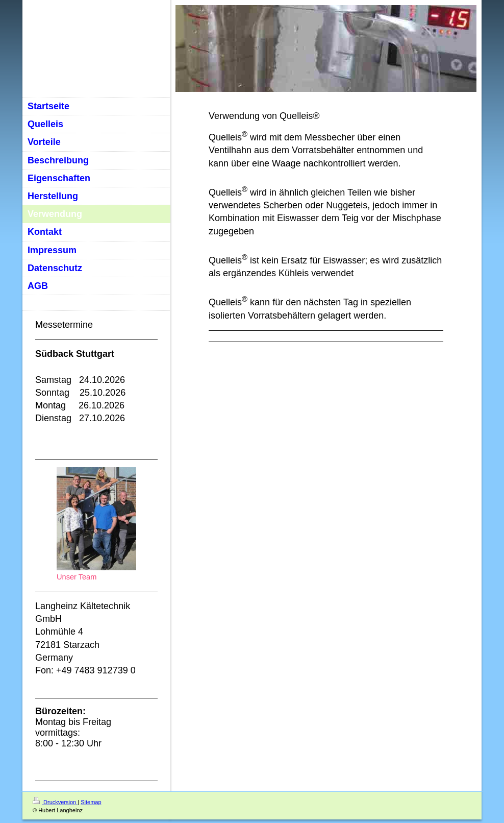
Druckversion (55, 802)
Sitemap (91, 802)
